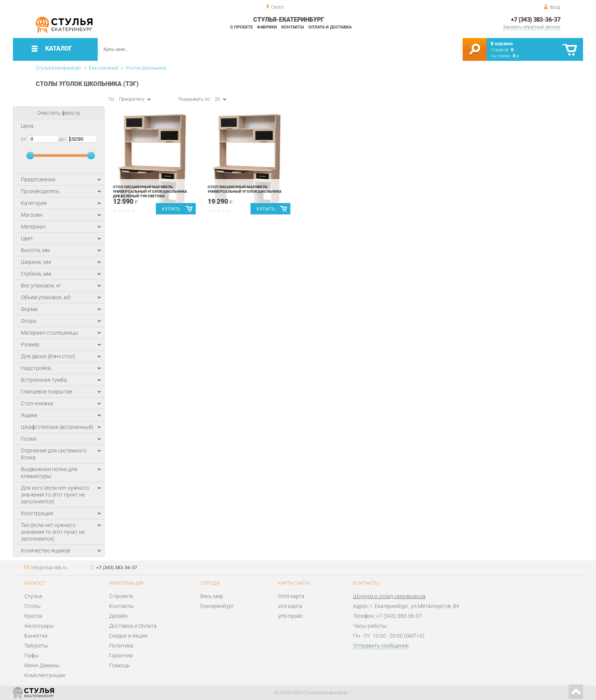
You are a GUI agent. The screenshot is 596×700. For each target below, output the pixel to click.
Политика (121, 646)
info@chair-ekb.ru (49, 568)
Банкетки (36, 636)
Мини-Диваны (42, 665)
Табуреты (36, 646)
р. (517, 56)
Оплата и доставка (330, 27)
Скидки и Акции (128, 636)
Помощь (120, 665)
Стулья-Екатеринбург (59, 68)
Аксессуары (39, 626)
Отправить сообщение (381, 646)
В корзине (502, 44)
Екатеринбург (217, 606)
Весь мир (212, 596)
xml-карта (290, 606)
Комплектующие (45, 675)
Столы (32, 606)
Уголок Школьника (146, 68)
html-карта (291, 596)
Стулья (33, 596)
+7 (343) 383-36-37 (536, 20)
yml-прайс (291, 616)
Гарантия (121, 656)
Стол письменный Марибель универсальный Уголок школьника (245, 189)
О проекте (241, 27)
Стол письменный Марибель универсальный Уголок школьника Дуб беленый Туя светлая (150, 191)
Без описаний (104, 68)
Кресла (33, 616)
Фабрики (267, 27)
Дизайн (118, 616)
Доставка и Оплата (133, 626)
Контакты (293, 27)
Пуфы (32, 656)
